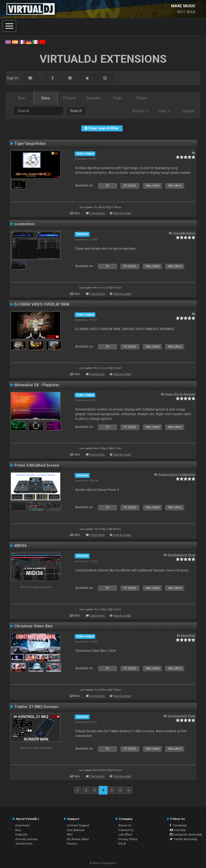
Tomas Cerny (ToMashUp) (177, 474)
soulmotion (24, 224)
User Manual (76, 830)
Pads (117, 98)
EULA (122, 844)
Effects (70, 98)
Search (76, 111)
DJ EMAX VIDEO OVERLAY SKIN (42, 304)
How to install (122, 213)
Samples (93, 98)
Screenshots (24, 844)
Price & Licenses (26, 839)
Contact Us (126, 830)
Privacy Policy (128, 839)
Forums (72, 844)
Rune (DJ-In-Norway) (180, 394)
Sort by (140, 111)
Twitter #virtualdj (183, 839)
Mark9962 (188, 635)
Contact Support (78, 825)
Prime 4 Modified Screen (37, 465)
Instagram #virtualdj (186, 834)
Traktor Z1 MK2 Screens (36, 707)
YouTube (178, 830)
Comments (97, 213)
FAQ (70, 834)
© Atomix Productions (103, 863)
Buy (18, 830)
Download (23, 825)
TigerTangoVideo (30, 144)
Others (142, 98)
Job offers (125, 834)
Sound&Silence (184, 233)
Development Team (182, 555)
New (22, 98)
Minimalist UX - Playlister (37, 385)
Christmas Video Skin (33, 626)
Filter (164, 111)
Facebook (178, 825)
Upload (188, 111)
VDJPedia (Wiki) (78, 839)
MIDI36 (20, 546)
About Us (125, 825)
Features (21, 834)
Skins (46, 98)
